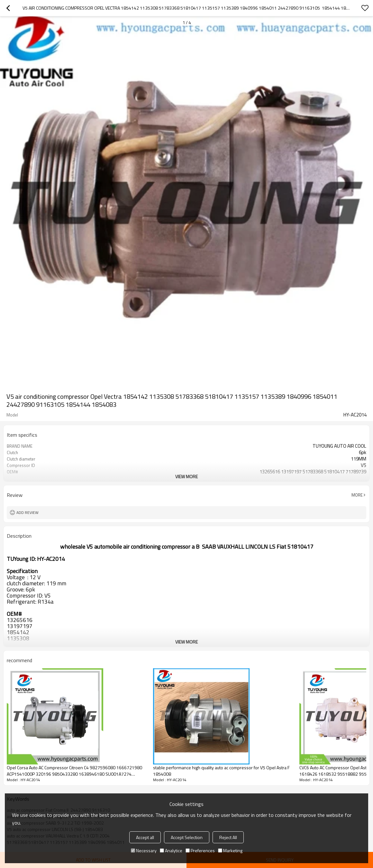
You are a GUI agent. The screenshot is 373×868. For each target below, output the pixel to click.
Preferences (200, 850)
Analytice (171, 850)
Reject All (228, 837)
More (357, 495)
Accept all (145, 837)
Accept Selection (187, 837)
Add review (27, 512)
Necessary (144, 850)
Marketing (230, 850)
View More (186, 476)
